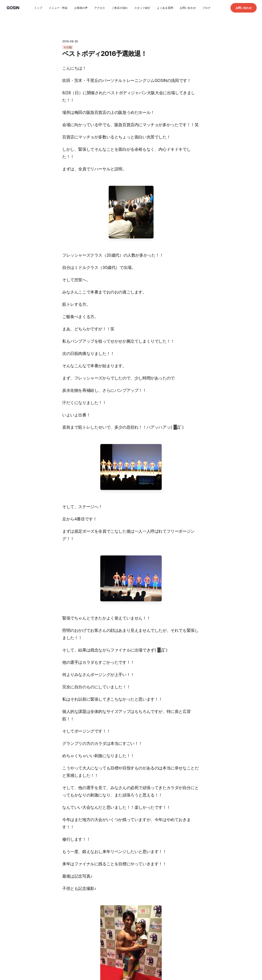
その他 (68, 47)
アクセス (100, 8)
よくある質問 (165, 8)
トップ (38, 8)
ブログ (206, 8)
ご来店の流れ (120, 8)
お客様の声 (81, 8)
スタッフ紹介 (142, 8)
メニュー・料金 (58, 8)
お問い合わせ (188, 8)
